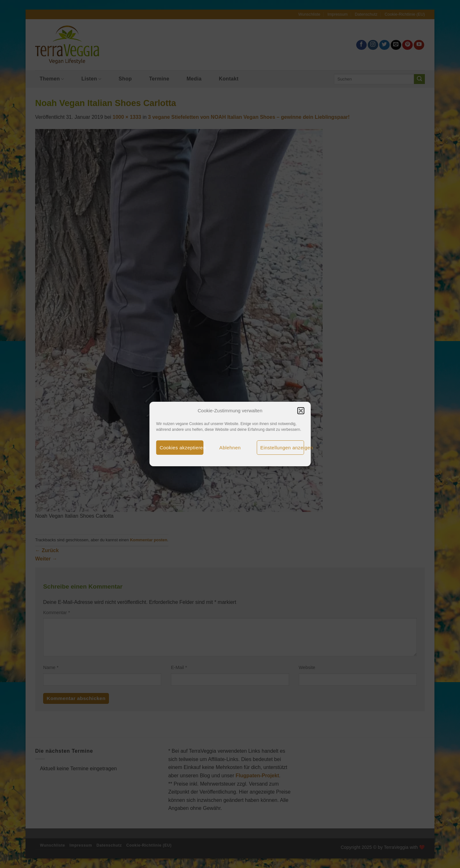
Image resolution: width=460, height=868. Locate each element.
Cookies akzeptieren (182, 448)
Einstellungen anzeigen (282, 448)
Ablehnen (230, 448)
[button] (301, 411)
